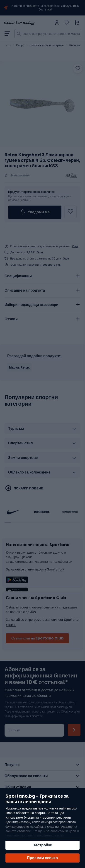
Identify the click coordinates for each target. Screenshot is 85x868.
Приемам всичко (43, 858)
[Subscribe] (74, 730)
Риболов (75, 45)
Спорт (20, 45)
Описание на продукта (25, 290)
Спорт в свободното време (46, 45)
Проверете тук (51, 265)
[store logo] (28, 23)
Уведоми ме (35, 212)
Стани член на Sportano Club (37, 638)
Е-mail (14, 730)
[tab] (42, 276)
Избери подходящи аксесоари (31, 305)
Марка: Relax (19, 367)
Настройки (42, 845)
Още (75, 246)
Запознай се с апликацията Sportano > (35, 569)
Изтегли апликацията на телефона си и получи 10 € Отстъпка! (45, 8)
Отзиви (11, 319)
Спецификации (18, 276)
